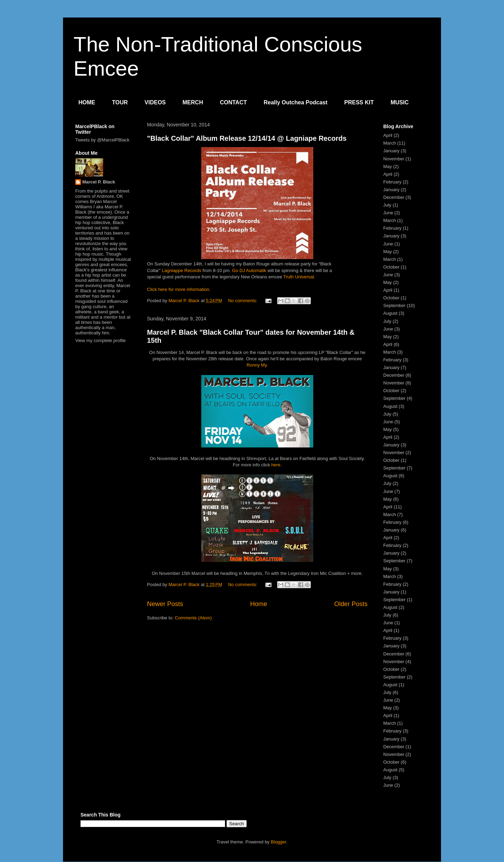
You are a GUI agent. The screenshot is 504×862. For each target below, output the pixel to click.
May (388, 166)
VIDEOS (155, 102)
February (392, 182)
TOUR (120, 102)
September (394, 305)
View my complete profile (100, 340)
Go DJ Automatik (249, 270)
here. (276, 465)
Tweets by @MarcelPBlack (102, 140)
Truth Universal (299, 277)
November (394, 159)
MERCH (193, 102)
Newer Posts (165, 604)
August (390, 313)
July (387, 205)
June (388, 213)
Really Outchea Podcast (295, 102)
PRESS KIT (359, 102)
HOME (87, 102)
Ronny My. (257, 365)
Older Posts (351, 604)
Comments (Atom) (193, 618)
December (394, 197)
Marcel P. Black (99, 182)
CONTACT (233, 102)
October (391, 267)
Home (259, 604)
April (388, 135)
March (390, 143)
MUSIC (400, 102)
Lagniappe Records (181, 270)
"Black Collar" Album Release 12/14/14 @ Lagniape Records (247, 138)
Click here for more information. (179, 289)
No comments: (243, 301)
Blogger (279, 842)
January (391, 151)
